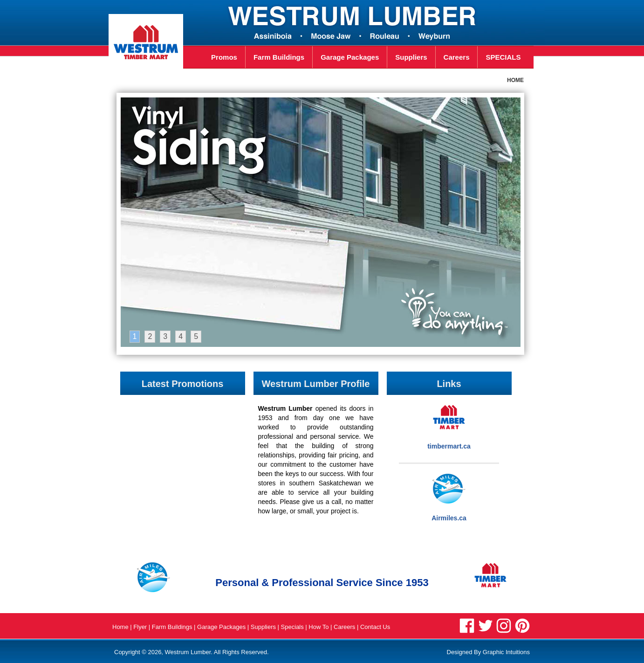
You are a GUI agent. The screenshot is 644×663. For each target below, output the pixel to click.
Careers (457, 57)
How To (319, 627)
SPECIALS (503, 57)
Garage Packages (350, 57)
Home (120, 627)
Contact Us (375, 627)
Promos (218, 57)
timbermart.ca (449, 446)
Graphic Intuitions (506, 652)
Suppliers (411, 57)
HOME (515, 80)
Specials (293, 627)
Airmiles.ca (449, 518)
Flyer (140, 627)
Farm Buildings (279, 57)
